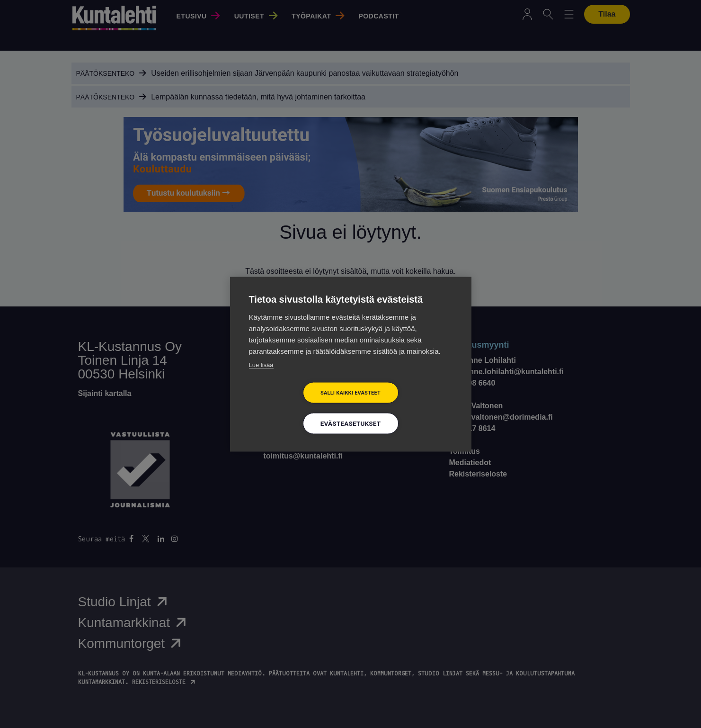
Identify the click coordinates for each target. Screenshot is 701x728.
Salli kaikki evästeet (350, 392)
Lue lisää (261, 364)
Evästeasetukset (351, 423)
